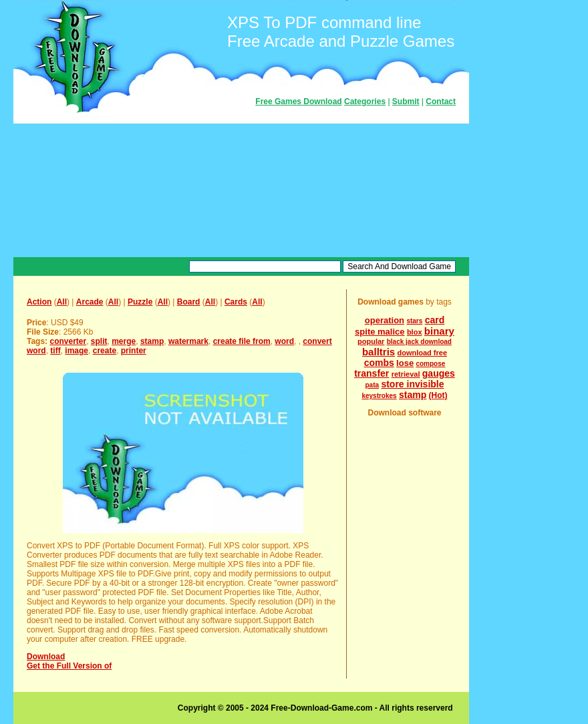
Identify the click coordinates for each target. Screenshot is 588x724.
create (105, 351)
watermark (188, 341)
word (284, 341)
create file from (242, 341)
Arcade (90, 302)
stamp (152, 341)
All (62, 302)
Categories (365, 102)
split (99, 341)
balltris (379, 352)
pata (372, 385)
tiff (55, 351)
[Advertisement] (241, 190)
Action (39, 302)
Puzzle (140, 302)
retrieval (406, 374)
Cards (236, 302)
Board (189, 302)
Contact (441, 102)
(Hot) (438, 395)
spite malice (380, 332)
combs (379, 363)
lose (405, 363)
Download (46, 657)
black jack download (419, 342)
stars (414, 321)
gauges (439, 373)
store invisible (412, 384)
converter (68, 341)
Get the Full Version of (69, 666)
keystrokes (379, 396)
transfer (372, 373)
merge (124, 341)
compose (430, 364)
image (77, 351)
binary (439, 331)
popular (371, 341)
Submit (406, 102)
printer (134, 351)
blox (415, 332)
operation (385, 320)
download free (422, 353)
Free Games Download (298, 102)
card (435, 320)
